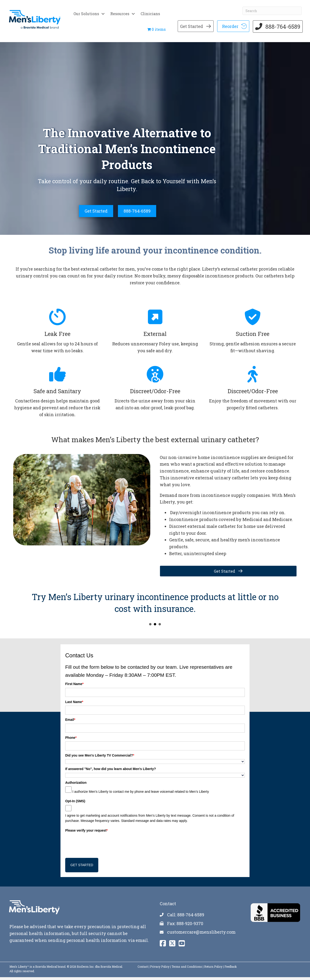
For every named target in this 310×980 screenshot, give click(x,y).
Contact (143, 969)
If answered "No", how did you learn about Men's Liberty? (111, 772)
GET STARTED (82, 868)
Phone (71, 740)
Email (70, 722)
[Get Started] (96, 214)
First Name (74, 687)
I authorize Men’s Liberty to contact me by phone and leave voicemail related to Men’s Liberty (141, 794)
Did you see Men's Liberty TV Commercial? (100, 758)
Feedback (231, 969)
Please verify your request (86, 833)
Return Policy (213, 969)
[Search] (271, 7)
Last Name (74, 705)
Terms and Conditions (187, 969)
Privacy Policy (160, 969)
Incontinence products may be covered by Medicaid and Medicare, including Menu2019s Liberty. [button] (150, 627)
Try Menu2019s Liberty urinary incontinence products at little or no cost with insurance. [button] (155, 627)
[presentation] (101, 846)
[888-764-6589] (137, 214)
